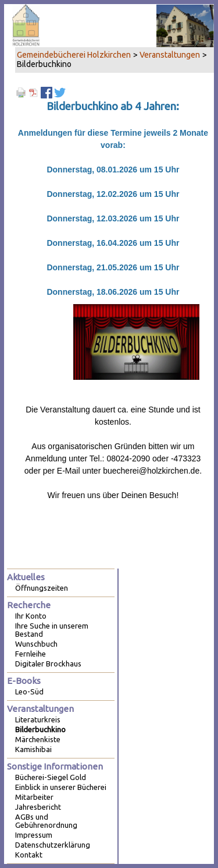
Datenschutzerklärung (53, 845)
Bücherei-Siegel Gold (51, 777)
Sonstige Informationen (55, 766)
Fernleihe (31, 654)
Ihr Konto (31, 616)
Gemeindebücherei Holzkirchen (74, 55)
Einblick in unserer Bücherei (61, 787)
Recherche (29, 605)
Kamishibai (33, 749)
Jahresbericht (38, 807)
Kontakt (29, 855)
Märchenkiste (38, 739)
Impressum (34, 835)
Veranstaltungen (170, 55)
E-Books (24, 681)
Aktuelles (26, 577)
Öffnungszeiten (42, 588)
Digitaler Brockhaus (48, 664)
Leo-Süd (29, 691)
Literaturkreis (38, 719)
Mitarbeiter (34, 797)
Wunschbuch (36, 644)
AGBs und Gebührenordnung (46, 821)
